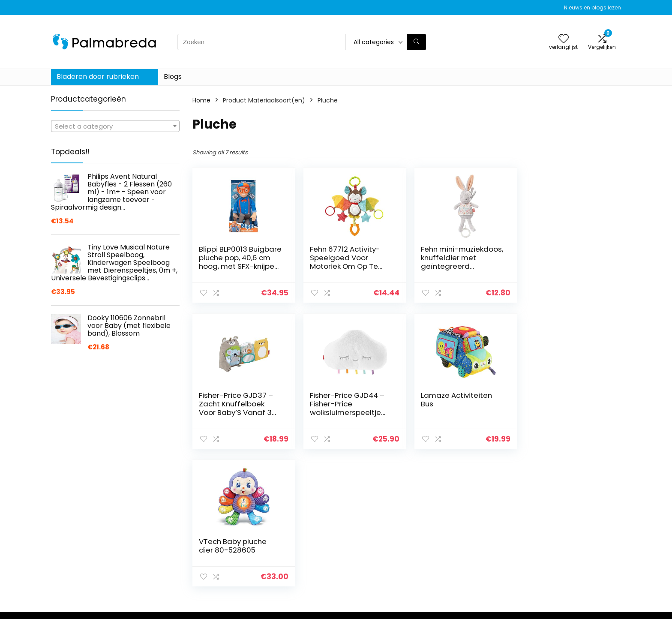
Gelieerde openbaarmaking (576, 604)
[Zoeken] (416, 42)
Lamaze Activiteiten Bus (344, 400)
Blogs (173, 77)
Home (201, 100)
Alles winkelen (463, 592)
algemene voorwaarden (571, 592)
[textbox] (115, 126)
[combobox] (115, 126)
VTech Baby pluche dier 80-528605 (451, 400)
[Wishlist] (564, 39)
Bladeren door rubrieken (98, 77)
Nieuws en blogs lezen (592, 8)
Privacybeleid (555, 580)
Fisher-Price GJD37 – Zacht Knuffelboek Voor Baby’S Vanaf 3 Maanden (564, 262)
